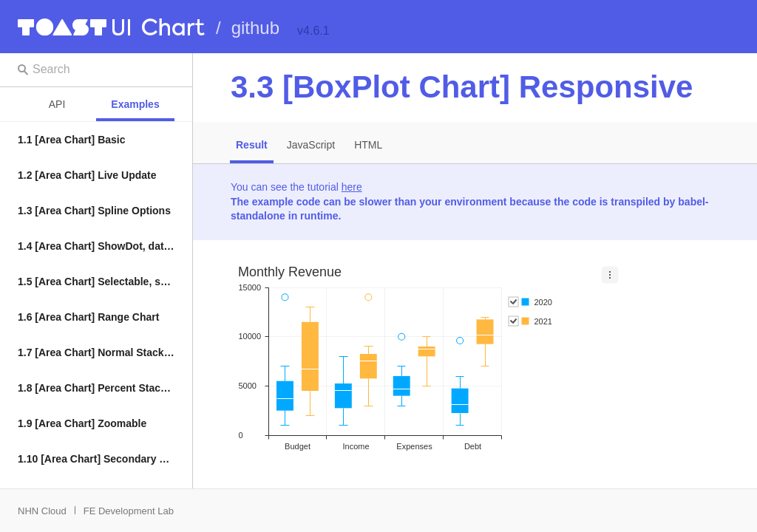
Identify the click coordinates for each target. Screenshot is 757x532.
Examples (135, 104)
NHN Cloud (42, 511)
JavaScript (311, 145)
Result (252, 145)
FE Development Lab (129, 511)
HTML (368, 145)
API (57, 104)
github (255, 28)
